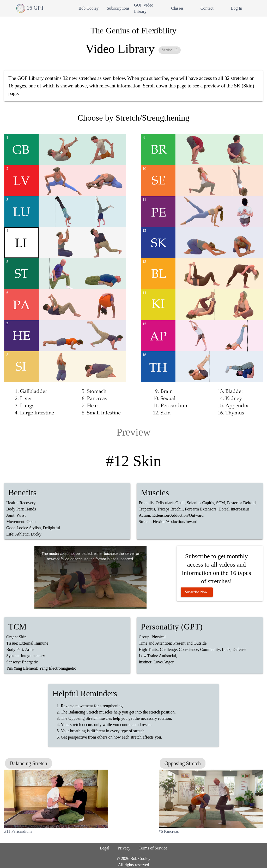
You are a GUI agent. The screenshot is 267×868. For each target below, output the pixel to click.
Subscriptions (118, 8)
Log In (237, 8)
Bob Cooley (89, 8)
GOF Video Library (144, 8)
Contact (207, 8)
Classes (177, 8)
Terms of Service (153, 848)
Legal (105, 848)
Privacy (124, 848)
